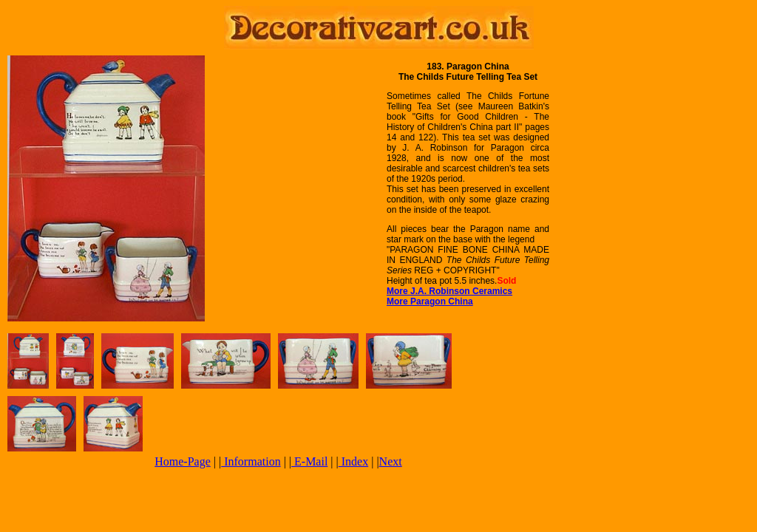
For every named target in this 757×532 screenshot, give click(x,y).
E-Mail (309, 461)
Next (391, 461)
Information (251, 461)
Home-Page (183, 461)
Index (353, 461)
